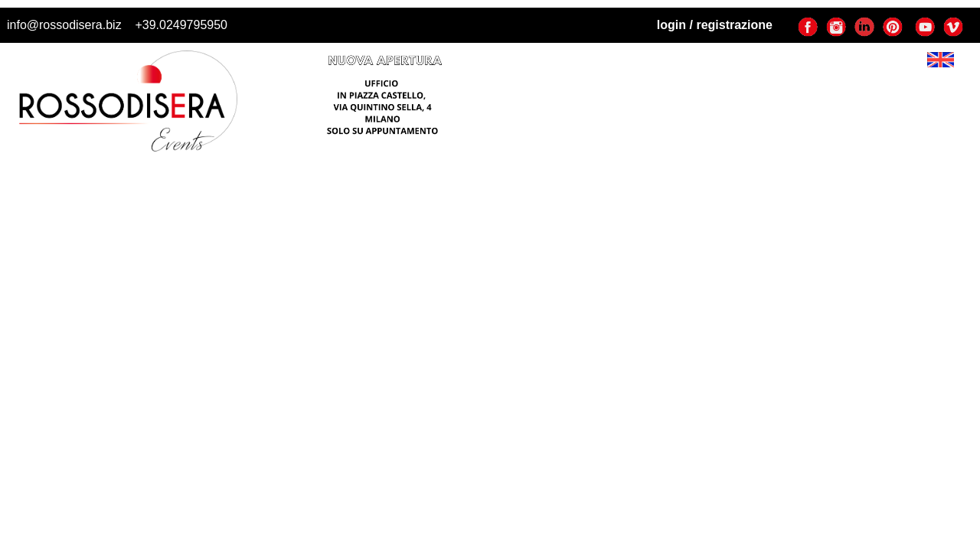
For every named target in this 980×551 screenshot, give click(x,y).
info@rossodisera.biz (64, 25)
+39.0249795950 (181, 25)
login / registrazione (715, 25)
